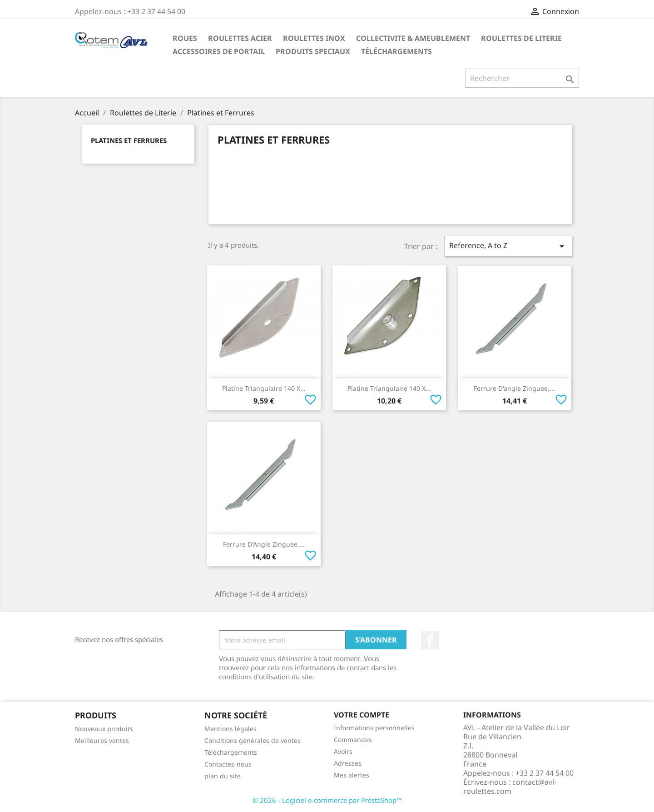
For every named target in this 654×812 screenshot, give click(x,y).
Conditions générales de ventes (253, 740)
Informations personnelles (374, 728)
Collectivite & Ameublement (413, 38)
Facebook (430, 640)
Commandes (353, 740)
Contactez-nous (228, 764)
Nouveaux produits (104, 729)
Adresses (348, 763)
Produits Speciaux (313, 51)
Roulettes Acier (240, 38)
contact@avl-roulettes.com (510, 787)
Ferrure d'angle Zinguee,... (514, 388)
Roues (185, 38)
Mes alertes (352, 775)
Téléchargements (396, 51)
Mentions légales (230, 729)
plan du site (223, 776)
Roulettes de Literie (521, 38)
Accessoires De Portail (219, 51)
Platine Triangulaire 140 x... (264, 388)
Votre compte (362, 715)
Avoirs (343, 751)
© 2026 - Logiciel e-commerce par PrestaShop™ (327, 800)
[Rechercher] (522, 78)
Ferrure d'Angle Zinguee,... (264, 544)
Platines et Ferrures (129, 140)
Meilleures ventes (102, 740)
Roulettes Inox (314, 38)
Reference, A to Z (508, 246)
